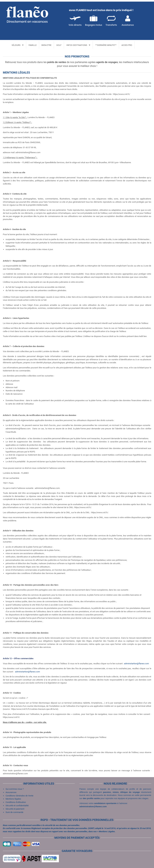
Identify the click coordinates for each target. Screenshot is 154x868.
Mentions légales (13, 799)
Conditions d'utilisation (16, 802)
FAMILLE (32, 45)
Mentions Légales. (107, 831)
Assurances (11, 792)
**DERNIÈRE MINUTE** (105, 45)
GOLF (58, 45)
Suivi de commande (14, 812)
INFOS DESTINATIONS (76, 45)
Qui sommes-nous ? (15, 789)
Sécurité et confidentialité (17, 806)
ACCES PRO (126, 45)
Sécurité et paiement (15, 809)
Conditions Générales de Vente (19, 796)
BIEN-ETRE (46, 45)
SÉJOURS (16, 45)
